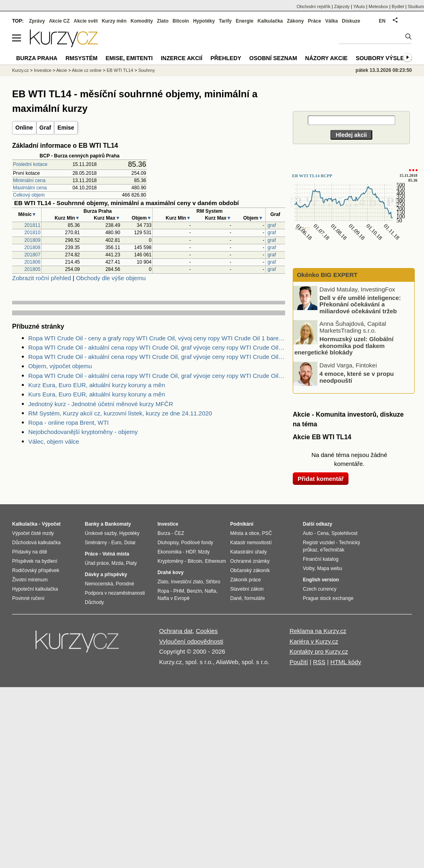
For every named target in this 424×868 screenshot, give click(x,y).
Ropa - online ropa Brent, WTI (68, 422)
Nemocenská (99, 584)
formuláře (255, 598)
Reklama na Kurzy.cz (318, 631)
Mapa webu (330, 568)
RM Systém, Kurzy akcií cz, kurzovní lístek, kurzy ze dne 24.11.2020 (120, 413)
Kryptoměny (170, 561)
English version (321, 580)
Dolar (130, 543)
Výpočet (51, 524)
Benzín (194, 591)
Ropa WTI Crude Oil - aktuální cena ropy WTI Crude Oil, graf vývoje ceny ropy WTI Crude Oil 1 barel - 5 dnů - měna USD (157, 357)
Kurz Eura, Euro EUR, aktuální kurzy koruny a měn (97, 385)
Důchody (94, 602)
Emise (66, 128)
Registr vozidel (319, 543)
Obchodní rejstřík (314, 6)
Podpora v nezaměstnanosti (115, 593)
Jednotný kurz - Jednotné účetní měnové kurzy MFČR (101, 404)
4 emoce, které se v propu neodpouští (357, 377)
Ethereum (215, 561)
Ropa (163, 591)
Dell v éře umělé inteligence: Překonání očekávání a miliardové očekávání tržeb (360, 304)
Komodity (142, 21)
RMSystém (81, 58)
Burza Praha (37, 58)
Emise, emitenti (129, 58)
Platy (131, 563)
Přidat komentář (321, 479)
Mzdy (204, 552)
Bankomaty (118, 524)
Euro (116, 543)
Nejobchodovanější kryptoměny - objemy (83, 432)
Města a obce (245, 533)
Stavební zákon (247, 589)
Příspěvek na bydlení (35, 561)
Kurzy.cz (20, 70)
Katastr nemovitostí (251, 543)
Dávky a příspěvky (106, 574)
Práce (315, 21)
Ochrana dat (176, 631)
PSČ (267, 533)
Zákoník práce (246, 580)
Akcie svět (86, 21)
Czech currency (320, 589)
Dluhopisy (168, 543)
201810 (32, 233)
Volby (309, 568)
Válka (331, 21)
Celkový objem (29, 195)
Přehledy (226, 58)
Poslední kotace (30, 164)
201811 (32, 225)
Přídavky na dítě (30, 552)
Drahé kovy (171, 572)
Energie (245, 21)
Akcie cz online (87, 70)
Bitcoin (181, 21)
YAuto (359, 6)
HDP (191, 552)
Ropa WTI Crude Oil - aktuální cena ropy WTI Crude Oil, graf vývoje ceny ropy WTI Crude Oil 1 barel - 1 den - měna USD (157, 376)
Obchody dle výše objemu (111, 278)
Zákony (295, 21)
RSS (319, 662)
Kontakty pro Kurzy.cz (319, 651)
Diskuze (351, 21)
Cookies (207, 631)
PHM (179, 591)
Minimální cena (29, 180)
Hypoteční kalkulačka (35, 589)
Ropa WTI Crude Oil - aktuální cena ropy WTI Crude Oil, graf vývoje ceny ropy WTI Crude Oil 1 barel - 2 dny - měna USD (157, 347)
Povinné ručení (28, 598)
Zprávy (37, 21)
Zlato (163, 21)
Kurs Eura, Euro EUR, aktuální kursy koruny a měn (97, 394)
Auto (308, 533)
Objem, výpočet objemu (60, 366)
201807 (32, 255)
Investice (43, 70)
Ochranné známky (250, 561)
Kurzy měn (114, 21)
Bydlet (398, 6)
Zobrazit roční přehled (42, 278)
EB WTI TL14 (120, 70)
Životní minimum (30, 580)
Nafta (211, 591)
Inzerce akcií (182, 58)
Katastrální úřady (249, 552)
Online (24, 128)
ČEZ (179, 533)
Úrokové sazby (101, 533)
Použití (299, 662)
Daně (236, 598)
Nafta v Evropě (173, 598)
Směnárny (96, 543)
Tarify (225, 21)
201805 (32, 269)
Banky (92, 524)
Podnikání (242, 524)
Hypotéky (204, 21)
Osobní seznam (273, 58)
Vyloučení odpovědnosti (191, 641)
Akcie (62, 70)
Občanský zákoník (250, 570)
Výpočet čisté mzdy (33, 533)
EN (382, 21)
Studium (416, 6)
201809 (32, 240)
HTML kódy (346, 662)
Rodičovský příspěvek (36, 570)
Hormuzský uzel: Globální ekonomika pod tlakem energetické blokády (344, 346)
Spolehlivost (345, 533)
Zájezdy (342, 6)
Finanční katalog (321, 559)
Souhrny (146, 70)
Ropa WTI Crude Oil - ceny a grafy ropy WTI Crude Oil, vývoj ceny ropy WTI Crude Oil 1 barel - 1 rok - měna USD (157, 338)
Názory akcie (326, 58)
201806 (32, 262)
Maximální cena (30, 188)
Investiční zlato (187, 582)
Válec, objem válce (54, 441)
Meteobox (378, 6)
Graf (45, 128)
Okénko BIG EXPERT (326, 275)
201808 (32, 247)
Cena (323, 533)
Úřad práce (97, 563)
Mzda (117, 563)
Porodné (125, 584)
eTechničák (332, 550)
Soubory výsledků (386, 58)
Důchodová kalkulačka (36, 543)
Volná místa (115, 554)
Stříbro (213, 582)
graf (272, 225)
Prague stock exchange (328, 598)
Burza (164, 533)
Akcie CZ (59, 21)
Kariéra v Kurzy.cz (314, 641)
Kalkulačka (270, 21)
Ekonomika (169, 552)
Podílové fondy (197, 543)
